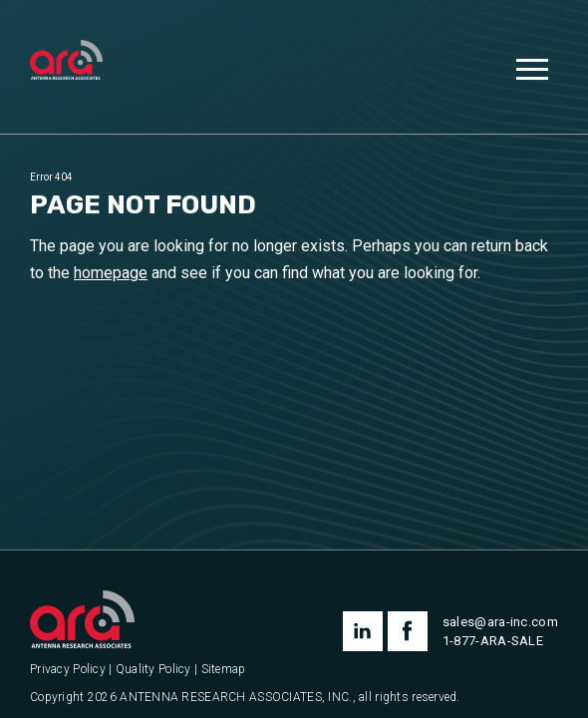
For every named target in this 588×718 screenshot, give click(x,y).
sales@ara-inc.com (500, 622)
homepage (111, 273)
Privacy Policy (68, 670)
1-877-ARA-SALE (493, 641)
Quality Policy (153, 670)
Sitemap (224, 670)
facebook (408, 631)
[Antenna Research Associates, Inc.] (66, 62)
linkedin (363, 631)
